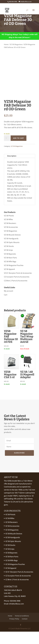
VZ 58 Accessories (11, 239)
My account (9, 303)
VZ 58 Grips (8, 262)
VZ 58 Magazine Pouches (14, 278)
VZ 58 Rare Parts (10, 270)
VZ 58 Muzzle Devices (12, 247)
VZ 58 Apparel (9, 282)
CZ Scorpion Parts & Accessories (17, 289)
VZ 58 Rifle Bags (10, 274)
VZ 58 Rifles (8, 232)
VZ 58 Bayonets (10, 266)
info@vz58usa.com (16, 616)
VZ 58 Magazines (16, 44)
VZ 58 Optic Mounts (12, 255)
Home (6, 44)
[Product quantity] (7, 150)
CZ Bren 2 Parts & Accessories (16, 293)
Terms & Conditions (22, 628)
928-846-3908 (15, 613)
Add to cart (19, 150)
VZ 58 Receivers (10, 236)
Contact (25, 631)
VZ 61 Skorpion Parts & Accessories (18, 285)
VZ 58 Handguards (11, 251)
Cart (6, 307)
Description (12, 168)
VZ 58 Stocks (9, 259)
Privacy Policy (14, 631)
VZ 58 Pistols (9, 228)
